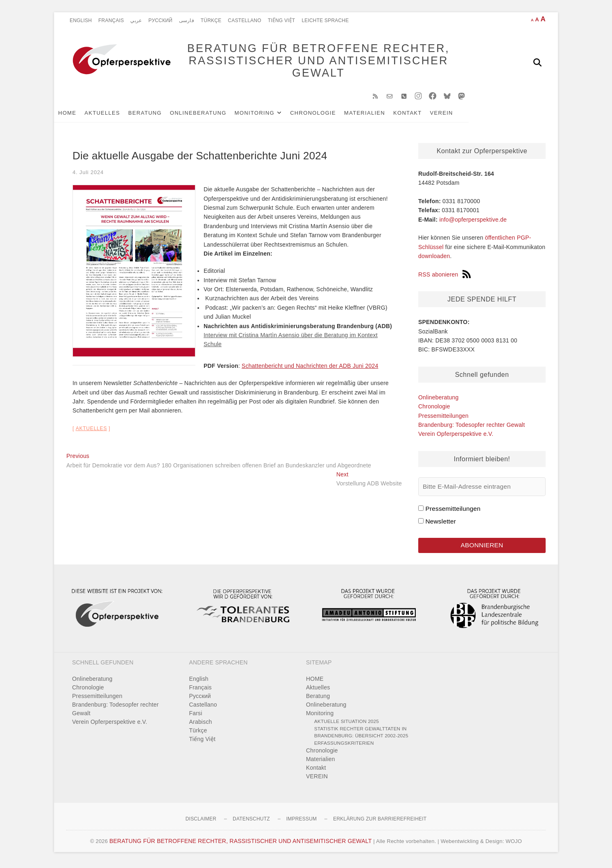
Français (111, 20)
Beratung (157, 115)
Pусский (160, 20)
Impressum (301, 823)
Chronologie (325, 115)
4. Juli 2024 (88, 175)
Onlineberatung (211, 115)
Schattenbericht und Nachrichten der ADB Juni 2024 (310, 369)
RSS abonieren (444, 277)
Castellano (244, 20)
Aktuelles (114, 115)
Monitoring (267, 115)
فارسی (187, 20)
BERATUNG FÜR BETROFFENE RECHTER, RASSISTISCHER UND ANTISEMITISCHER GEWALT (310, 62)
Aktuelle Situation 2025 (347, 725)
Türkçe (211, 20)
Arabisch (201, 725)
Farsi (196, 717)
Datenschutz (251, 823)
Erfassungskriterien (344, 746)
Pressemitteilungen (443, 418)
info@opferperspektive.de (473, 222)
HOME (79, 115)
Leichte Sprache (325, 20)
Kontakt (420, 115)
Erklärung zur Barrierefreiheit (380, 823)
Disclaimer (201, 823)
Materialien (377, 115)
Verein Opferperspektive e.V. (456, 437)
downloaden (434, 259)
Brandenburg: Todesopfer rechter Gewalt (471, 428)
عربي (136, 20)
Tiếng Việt (282, 20)
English (81, 20)
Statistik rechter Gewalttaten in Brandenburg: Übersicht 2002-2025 (361, 735)
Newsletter (441, 524)
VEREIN (454, 115)
